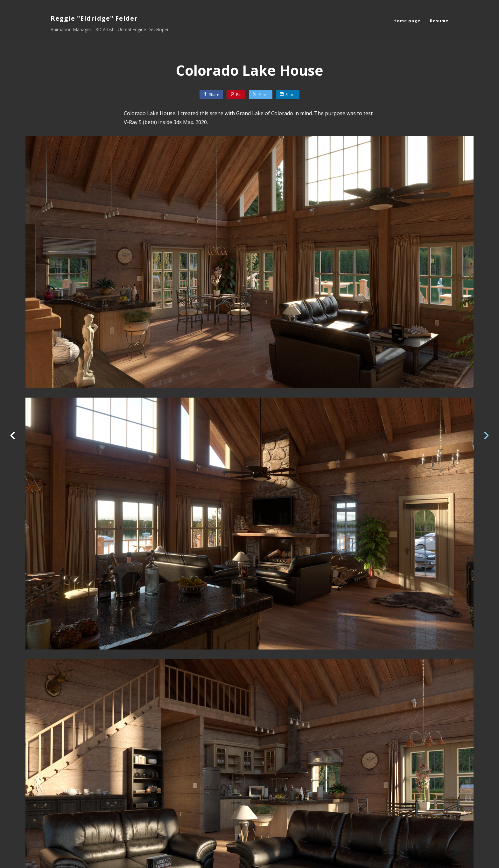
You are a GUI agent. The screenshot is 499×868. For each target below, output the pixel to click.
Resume (439, 21)
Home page (407, 21)
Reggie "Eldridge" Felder (94, 18)
